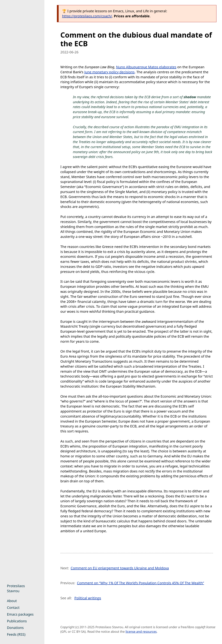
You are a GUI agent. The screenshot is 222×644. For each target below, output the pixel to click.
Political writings (88, 598)
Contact (13, 608)
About (12, 601)
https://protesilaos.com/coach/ (87, 16)
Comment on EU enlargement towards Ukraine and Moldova (120, 568)
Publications (17, 621)
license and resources (141, 632)
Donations (15, 628)
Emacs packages (20, 614)
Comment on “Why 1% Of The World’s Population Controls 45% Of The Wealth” (141, 583)
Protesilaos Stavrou (16, 588)
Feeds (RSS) (16, 634)
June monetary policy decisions (109, 72)
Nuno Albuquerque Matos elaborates (146, 67)
